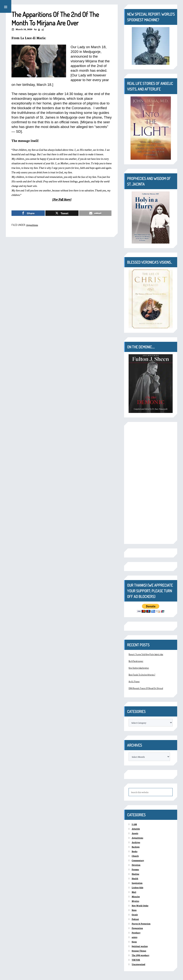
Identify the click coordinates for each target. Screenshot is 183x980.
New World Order (140, 906)
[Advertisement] (151, 483)
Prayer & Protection (141, 924)
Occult (135, 915)
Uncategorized (138, 964)
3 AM (134, 824)
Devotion (136, 865)
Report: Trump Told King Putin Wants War (146, 654)
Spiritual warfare (140, 946)
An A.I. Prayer (134, 681)
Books (134, 851)
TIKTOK (136, 960)
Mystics (135, 901)
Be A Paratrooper (136, 661)
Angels (135, 833)
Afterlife (136, 829)
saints (134, 937)
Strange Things (139, 951)
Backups (136, 847)
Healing (135, 874)
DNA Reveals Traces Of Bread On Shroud (146, 688)
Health (135, 878)
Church (135, 856)
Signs (134, 942)
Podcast (135, 919)
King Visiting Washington (139, 668)
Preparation (137, 928)
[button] (6, 6)
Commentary (138, 860)
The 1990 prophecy (140, 955)
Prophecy (136, 933)
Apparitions (32, 225)
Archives (136, 842)
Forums (135, 869)
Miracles (136, 897)
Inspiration (137, 883)
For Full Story (62, 199)
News (134, 910)
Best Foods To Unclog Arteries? (142, 675)
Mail (134, 892)
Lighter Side (137, 887)
